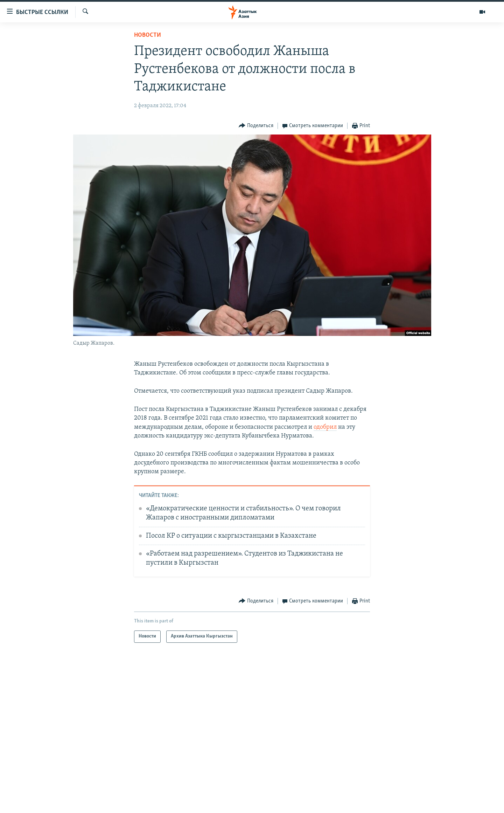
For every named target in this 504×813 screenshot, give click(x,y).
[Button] (256, 126)
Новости (148, 35)
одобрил (325, 427)
